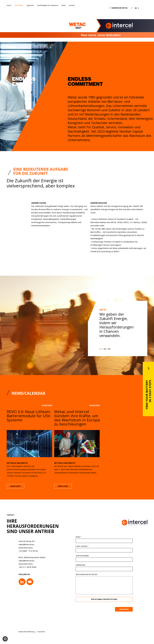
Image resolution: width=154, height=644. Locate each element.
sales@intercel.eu (25, 544)
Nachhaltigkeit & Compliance (48, 5)
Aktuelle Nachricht (17, 465)
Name (80, 537)
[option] (118, 330)
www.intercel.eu (24, 548)
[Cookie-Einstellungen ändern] (5, 639)
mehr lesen (15, 488)
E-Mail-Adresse (84, 546)
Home (9, 5)
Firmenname (82, 565)
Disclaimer (41, 632)
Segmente (30, 5)
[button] (137, 8)
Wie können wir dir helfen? (88, 575)
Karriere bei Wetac (120, 8)
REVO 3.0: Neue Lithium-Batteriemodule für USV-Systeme (29, 417)
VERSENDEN (125, 609)
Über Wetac (19, 5)
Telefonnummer (84, 556)
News (64, 5)
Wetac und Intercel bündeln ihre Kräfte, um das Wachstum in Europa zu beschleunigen (77, 419)
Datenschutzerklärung (26, 632)
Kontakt (72, 5)
